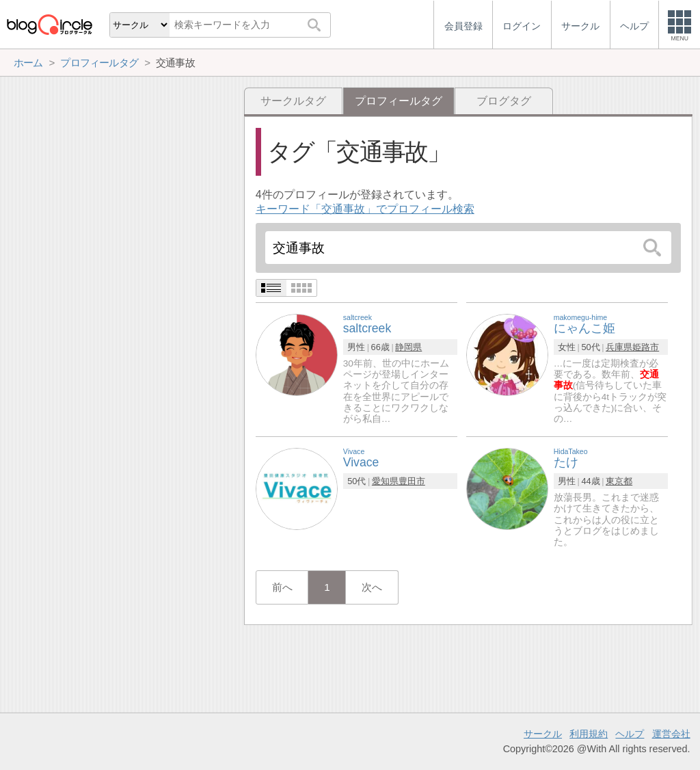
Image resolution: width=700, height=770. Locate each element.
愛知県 (385, 481)
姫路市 (646, 347)
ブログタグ (504, 101)
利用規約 (589, 734)
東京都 (619, 481)
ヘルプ (630, 734)
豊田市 (412, 481)
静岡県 (408, 347)
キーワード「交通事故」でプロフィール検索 (365, 209)
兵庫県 (619, 347)
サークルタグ (293, 101)
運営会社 (671, 734)
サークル (543, 734)
